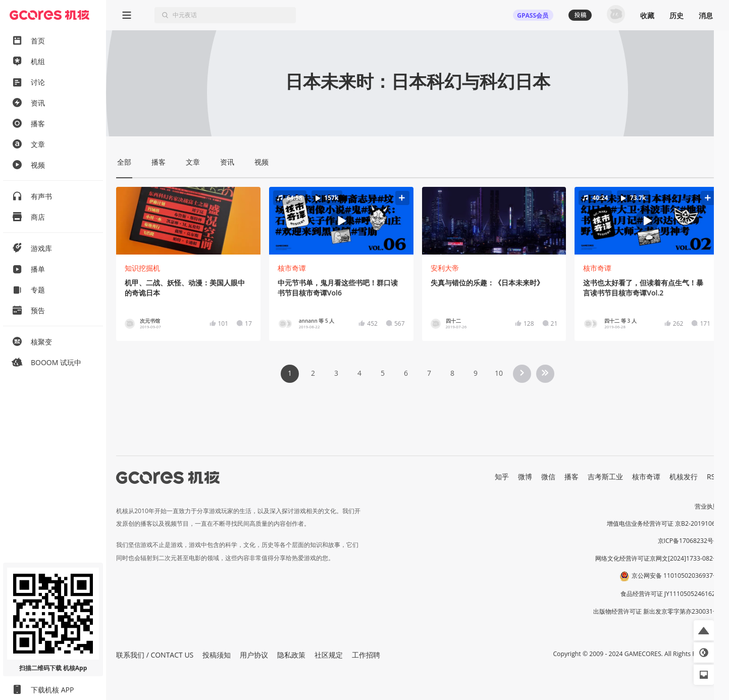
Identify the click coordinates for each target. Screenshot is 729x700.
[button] (341, 221)
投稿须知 (217, 655)
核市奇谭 (292, 268)
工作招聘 (366, 655)
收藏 (647, 15)
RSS (713, 477)
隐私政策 (291, 655)
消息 (706, 15)
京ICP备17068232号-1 (689, 541)
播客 (571, 477)
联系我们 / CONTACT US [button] (155, 655)
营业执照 (707, 506)
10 (499, 373)
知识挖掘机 (142, 268)
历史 (676, 15)
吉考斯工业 (605, 477)
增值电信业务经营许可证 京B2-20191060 (663, 523)
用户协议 (254, 655)
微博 (525, 477)
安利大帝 (445, 268)
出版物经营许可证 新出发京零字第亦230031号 (656, 611)
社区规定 (329, 655)
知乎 (502, 477)
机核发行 (684, 477)
